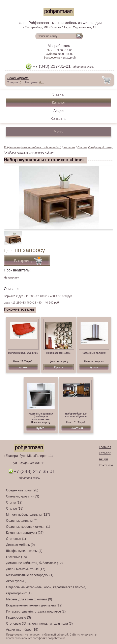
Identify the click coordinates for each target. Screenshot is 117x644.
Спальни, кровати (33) (23, 496)
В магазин (76, 428)
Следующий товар (101, 147)
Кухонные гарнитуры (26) (25, 533)
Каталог (58, 103)
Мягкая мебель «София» (23, 353)
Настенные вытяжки (94, 353)
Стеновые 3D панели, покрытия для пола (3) (39, 624)
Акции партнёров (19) (22, 630)
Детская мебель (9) (20, 545)
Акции (58, 111)
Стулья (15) (15, 508)
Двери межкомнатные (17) (26, 569)
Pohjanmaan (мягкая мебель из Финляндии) (33, 147)
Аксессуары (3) (17, 581)
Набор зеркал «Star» (58, 353)
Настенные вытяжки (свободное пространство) (41, 417)
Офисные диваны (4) (22, 521)
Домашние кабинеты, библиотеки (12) (34, 563)
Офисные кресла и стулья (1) (28, 527)
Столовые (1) (16, 539)
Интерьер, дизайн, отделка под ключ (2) (36, 611)
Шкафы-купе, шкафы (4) (24, 551)
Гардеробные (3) (19, 617)
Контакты (59, 119)
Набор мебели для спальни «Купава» (76, 415)
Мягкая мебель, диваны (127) (28, 515)
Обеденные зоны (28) (22, 490)
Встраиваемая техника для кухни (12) (34, 605)
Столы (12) (14, 502)
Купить (23, 367)
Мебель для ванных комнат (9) (29, 599)
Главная (58, 94)
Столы (82, 147)
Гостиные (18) (16, 557)
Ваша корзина (18, 78)
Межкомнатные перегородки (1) (30, 575)
